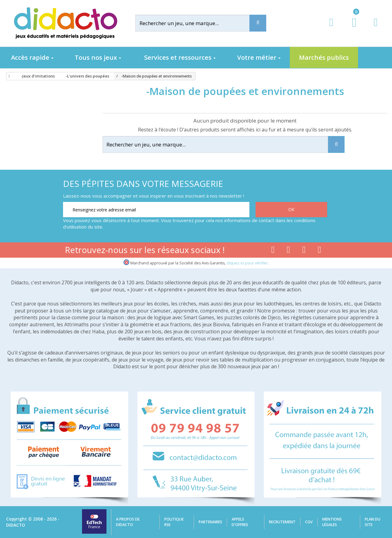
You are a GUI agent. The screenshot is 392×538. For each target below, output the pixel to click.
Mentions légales (332, 522)
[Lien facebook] (273, 251)
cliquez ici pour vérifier (247, 263)
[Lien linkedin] (320, 251)
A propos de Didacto (128, 522)
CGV (309, 522)
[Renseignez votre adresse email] (156, 210)
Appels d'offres (240, 522)
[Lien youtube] (288, 251)
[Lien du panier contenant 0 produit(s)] (351, 28)
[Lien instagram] (304, 251)
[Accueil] (8, 76)
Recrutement (282, 522)
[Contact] (376, 28)
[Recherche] (258, 23)
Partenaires (210, 522)
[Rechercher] (198, 23)
